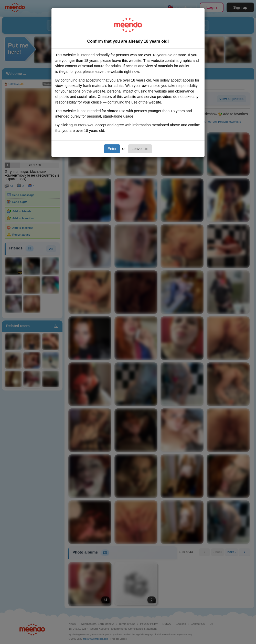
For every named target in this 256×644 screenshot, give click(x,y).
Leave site (140, 149)
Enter (112, 149)
